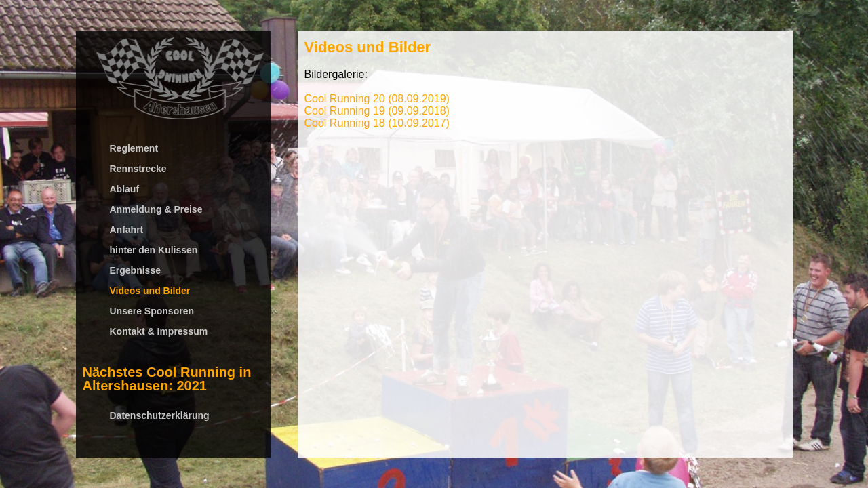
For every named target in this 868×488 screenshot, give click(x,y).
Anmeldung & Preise (156, 209)
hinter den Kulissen (154, 250)
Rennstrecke (138, 169)
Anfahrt (127, 230)
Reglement (134, 148)
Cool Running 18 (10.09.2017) (377, 123)
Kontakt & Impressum (159, 331)
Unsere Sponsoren (152, 311)
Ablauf (125, 189)
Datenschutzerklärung (160, 415)
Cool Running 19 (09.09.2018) (377, 111)
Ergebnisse (135, 270)
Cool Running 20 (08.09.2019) (377, 99)
